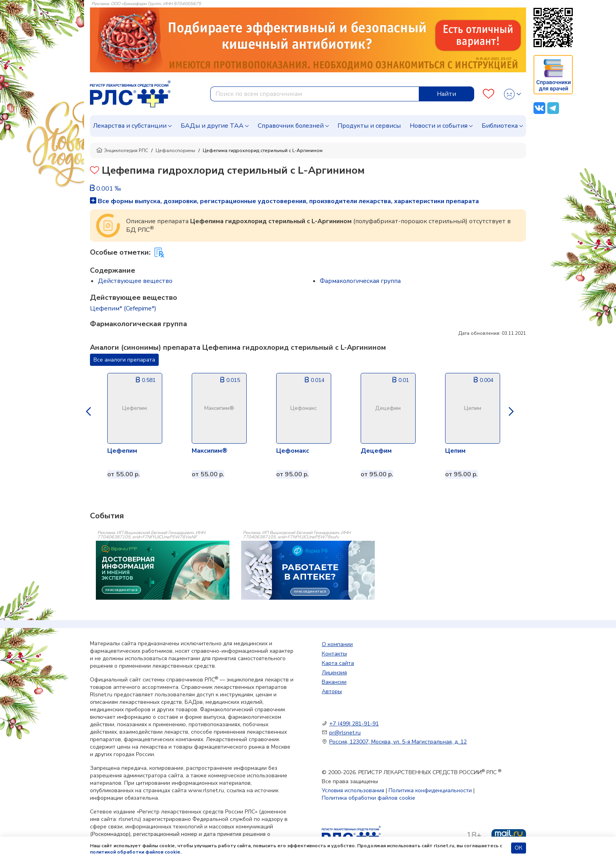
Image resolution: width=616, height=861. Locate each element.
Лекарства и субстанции (130, 126)
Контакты (334, 654)
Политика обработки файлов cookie (368, 798)
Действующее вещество (135, 281)
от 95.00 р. (292, 474)
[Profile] (512, 94)
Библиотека (500, 126)
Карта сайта (338, 663)
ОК (519, 848)
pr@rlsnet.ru (345, 733)
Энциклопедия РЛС (122, 151)
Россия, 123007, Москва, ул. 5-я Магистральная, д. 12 (398, 742)
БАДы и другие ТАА (212, 126)
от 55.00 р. (124, 474)
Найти (446, 94)
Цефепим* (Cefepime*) (123, 308)
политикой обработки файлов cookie (135, 852)
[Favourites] (489, 94)
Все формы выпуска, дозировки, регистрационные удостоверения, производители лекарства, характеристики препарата (284, 201)
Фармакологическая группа (360, 281)
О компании (337, 644)
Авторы (332, 691)
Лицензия (334, 673)
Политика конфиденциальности (430, 790)
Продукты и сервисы (369, 126)
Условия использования (353, 790)
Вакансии (334, 682)
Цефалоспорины (175, 151)
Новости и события (439, 126)
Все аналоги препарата (124, 360)
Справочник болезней (291, 126)
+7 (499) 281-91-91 (354, 724)
